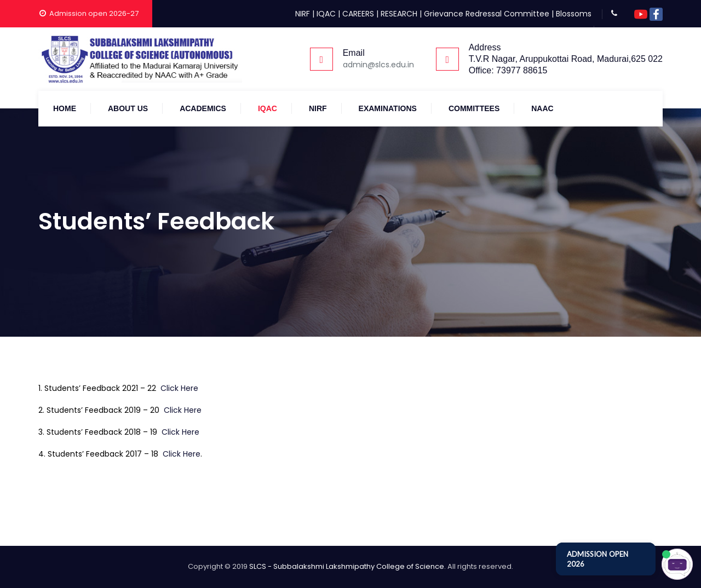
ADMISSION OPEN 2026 (597, 559)
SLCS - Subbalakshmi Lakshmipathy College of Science (347, 566)
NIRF (303, 14)
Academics (203, 108)
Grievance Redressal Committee (487, 14)
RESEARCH (399, 14)
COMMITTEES (474, 108)
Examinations (388, 108)
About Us (128, 108)
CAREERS (358, 14)
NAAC (542, 108)
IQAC (326, 14)
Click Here (179, 388)
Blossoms (574, 14)
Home (65, 108)
